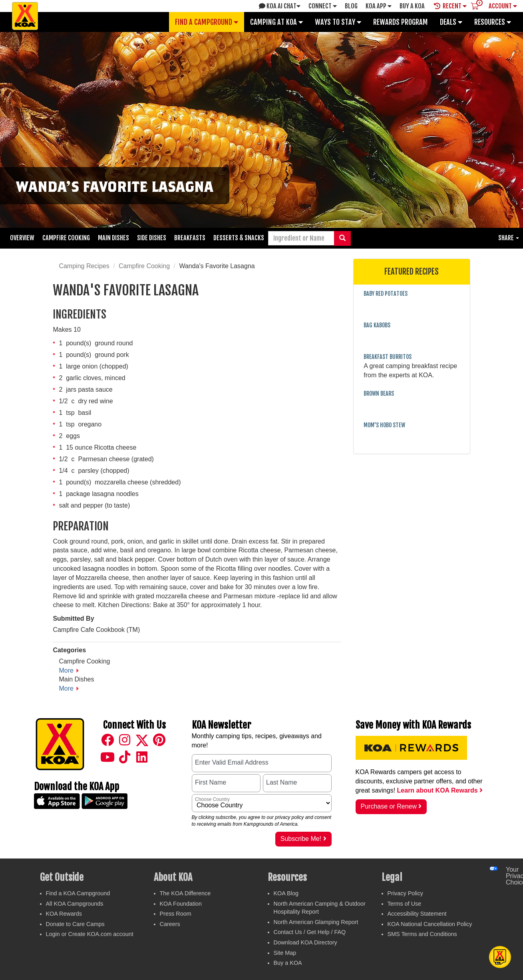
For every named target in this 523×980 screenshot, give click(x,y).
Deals (451, 22)
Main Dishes (113, 238)
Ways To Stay (338, 22)
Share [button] (509, 238)
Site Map (285, 953)
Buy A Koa (412, 6)
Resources (493, 22)
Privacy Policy (406, 893)
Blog (351, 6)
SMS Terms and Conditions (422, 934)
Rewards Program (401, 22)
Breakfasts (190, 238)
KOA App (379, 6)
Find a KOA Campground (78, 893)
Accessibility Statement (417, 914)
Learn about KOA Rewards (440, 790)
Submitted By (73, 618)
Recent (450, 6)
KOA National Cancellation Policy (430, 924)
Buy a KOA (288, 963)
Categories (69, 650)
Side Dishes (152, 238)
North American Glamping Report (316, 922)
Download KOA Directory (305, 942)
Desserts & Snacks (239, 238)
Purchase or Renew (391, 806)
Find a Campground (207, 22)
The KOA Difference (185, 893)
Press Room (176, 914)
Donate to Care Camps (75, 924)
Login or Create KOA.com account (90, 934)
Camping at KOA (276, 22)
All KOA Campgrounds (75, 904)
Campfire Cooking (66, 238)
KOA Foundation (181, 904)
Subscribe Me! (303, 839)
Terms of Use (405, 904)
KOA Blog (286, 893)
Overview (22, 238)
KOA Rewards (64, 914)
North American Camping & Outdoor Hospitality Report (320, 908)
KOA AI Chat (280, 6)
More (66, 670)
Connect (323, 6)
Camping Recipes (84, 266)
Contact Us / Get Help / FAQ (310, 932)
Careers (170, 924)
